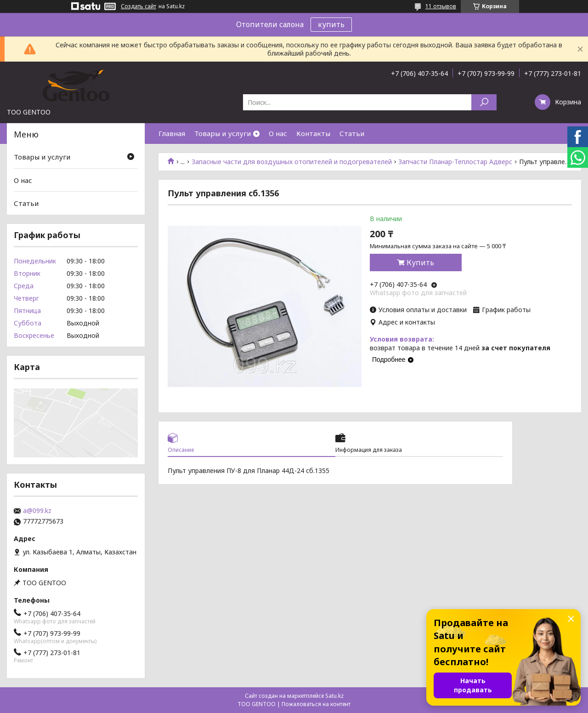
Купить (420, 262)
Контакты (313, 133)
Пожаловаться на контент (316, 704)
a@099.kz (37, 511)
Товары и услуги (223, 133)
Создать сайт (139, 6)
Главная (172, 133)
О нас (278, 133)
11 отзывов (441, 6)
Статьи (352, 133)
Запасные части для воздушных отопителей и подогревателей (292, 162)
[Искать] (484, 102)
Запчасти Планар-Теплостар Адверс (455, 162)
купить (331, 24)
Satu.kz (334, 696)
